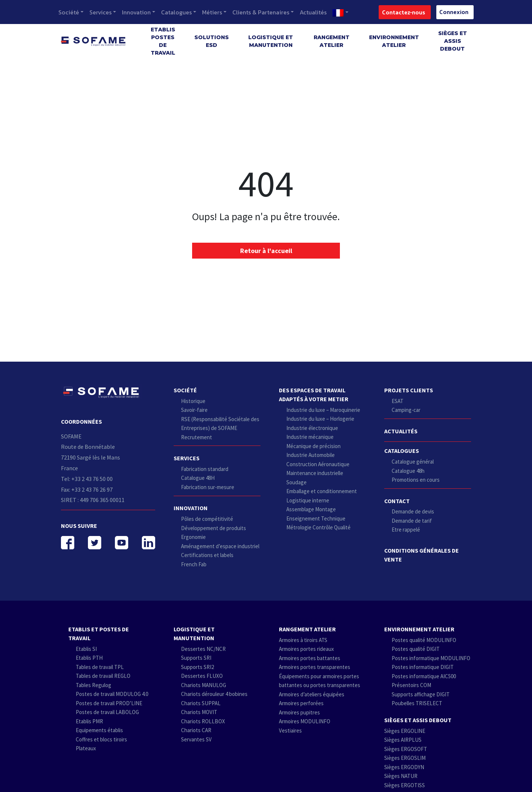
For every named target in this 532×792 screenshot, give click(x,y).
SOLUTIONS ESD (212, 41)
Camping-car (406, 410)
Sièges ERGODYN (404, 767)
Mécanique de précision (313, 446)
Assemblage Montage (311, 509)
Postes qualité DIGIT (416, 649)
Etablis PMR (89, 721)
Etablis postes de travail (163, 41)
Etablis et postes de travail (99, 634)
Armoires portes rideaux (306, 649)
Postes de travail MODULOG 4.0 (112, 694)
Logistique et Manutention (271, 41)
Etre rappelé (406, 530)
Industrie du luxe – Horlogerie (320, 419)
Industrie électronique (312, 428)
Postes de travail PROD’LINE (109, 703)
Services (100, 12)
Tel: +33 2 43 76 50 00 (87, 479)
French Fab (194, 564)
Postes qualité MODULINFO (424, 640)
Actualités (313, 12)
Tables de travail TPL (100, 667)
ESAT (398, 401)
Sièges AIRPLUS (403, 740)
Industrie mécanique (310, 437)
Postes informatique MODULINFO (431, 658)
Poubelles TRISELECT (417, 703)
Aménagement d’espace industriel (220, 546)
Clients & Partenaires (261, 12)
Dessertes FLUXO (202, 676)
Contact (397, 501)
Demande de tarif (412, 521)
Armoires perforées (301, 703)
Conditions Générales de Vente (422, 555)
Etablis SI (86, 649)
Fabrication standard (205, 469)
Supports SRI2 (197, 667)
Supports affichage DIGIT (421, 694)
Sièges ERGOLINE (405, 731)
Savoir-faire (194, 410)
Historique (193, 401)
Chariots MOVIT (199, 712)
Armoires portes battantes (310, 658)
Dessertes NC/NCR (203, 649)
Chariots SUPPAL (201, 703)
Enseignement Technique (316, 518)
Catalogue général (413, 462)
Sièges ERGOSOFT (406, 749)
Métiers (212, 12)
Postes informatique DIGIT (423, 667)
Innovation (136, 12)
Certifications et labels (207, 555)
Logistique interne (308, 500)
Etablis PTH (89, 658)
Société (69, 12)
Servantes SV (196, 739)
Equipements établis (99, 730)
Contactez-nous (401, 12)
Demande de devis (413, 511)
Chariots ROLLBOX (203, 721)
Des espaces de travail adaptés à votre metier (314, 395)
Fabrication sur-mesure (208, 487)
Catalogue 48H (198, 478)
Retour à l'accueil (266, 251)
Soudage (296, 482)
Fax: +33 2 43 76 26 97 (87, 489)
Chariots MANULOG (204, 685)
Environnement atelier (394, 41)
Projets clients (409, 390)
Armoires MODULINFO (305, 721)
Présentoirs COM (411, 685)
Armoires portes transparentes (315, 667)
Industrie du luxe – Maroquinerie (323, 410)
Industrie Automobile (311, 455)
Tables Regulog (93, 685)
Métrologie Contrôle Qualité (318, 527)
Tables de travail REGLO (103, 676)
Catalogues (176, 12)
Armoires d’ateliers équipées (312, 694)
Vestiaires (290, 730)
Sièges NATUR (401, 776)
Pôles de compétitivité (207, 519)
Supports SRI (196, 658)
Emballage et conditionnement (322, 491)
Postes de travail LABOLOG (107, 712)
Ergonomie (193, 537)
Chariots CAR (196, 730)
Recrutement (197, 437)
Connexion (452, 12)
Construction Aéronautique (318, 464)
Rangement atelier (332, 41)
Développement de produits (214, 528)
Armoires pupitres (299, 712)
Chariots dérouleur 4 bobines (214, 694)
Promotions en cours (416, 480)
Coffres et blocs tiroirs (101, 739)
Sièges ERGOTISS (405, 785)
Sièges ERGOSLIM (405, 758)
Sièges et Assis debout (453, 41)
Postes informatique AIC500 (424, 676)
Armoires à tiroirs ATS (303, 640)
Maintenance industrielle (315, 473)
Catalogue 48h (408, 471)
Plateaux (86, 748)
